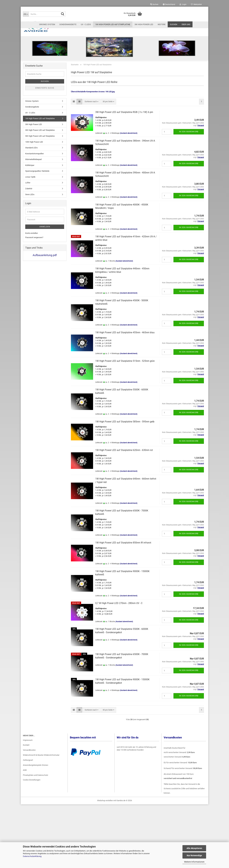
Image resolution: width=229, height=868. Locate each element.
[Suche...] (26, 14)
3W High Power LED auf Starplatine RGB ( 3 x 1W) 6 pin (124, 153)
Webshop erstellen (105, 841)
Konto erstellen (32, 274)
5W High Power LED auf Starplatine (40, 177)
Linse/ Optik (30, 218)
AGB (25, 811)
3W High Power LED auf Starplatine (40, 171)
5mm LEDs (30, 235)
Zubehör (29, 229)
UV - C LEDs (86, 24)
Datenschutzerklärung (32, 856)
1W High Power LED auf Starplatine (113, 24)
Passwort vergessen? (34, 278)
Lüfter (28, 224)
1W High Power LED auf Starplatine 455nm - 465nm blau (125, 373)
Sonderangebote (68, 24)
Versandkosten (29, 791)
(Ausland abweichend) (129, 174)
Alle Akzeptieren (194, 848)
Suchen (174, 24)
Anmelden (45, 267)
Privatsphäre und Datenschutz (35, 816)
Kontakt (26, 786)
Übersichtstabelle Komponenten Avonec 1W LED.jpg (93, 132)
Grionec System (47, 24)
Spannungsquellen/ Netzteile (37, 212)
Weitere (162, 24)
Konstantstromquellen (34, 194)
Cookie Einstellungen (32, 821)
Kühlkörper (30, 206)
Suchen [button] (154, 4)
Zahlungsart (28, 801)
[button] (169, 4)
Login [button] (183, 4)
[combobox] (92, 142)
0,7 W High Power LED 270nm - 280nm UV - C (119, 644)
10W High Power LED (34, 183)
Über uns (186, 24)
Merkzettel (196, 4)
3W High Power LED (144, 24)
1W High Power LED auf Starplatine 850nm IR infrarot (123, 583)
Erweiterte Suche (45, 129)
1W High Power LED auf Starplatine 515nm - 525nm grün (125, 402)
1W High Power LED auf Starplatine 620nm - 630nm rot (124, 491)
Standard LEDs (31, 188)
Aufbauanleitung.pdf (45, 296)
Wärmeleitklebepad (33, 200)
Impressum (28, 781)
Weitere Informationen (194, 862)
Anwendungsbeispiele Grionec (36, 806)
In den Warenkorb (189, 172)
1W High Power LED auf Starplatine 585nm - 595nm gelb (125, 462)
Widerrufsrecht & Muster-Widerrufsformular (41, 796)
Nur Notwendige (194, 855)
